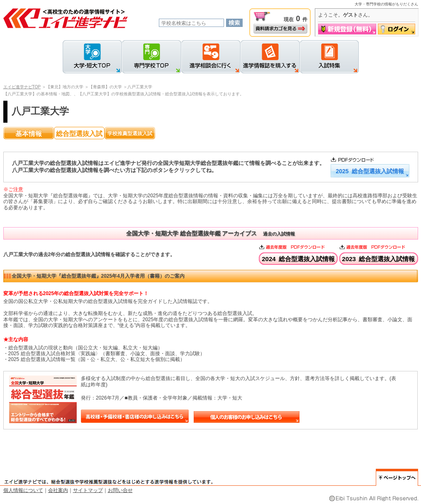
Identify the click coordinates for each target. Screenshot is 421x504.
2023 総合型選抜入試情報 (379, 259)
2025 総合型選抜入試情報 (370, 171)
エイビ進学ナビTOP (22, 87)
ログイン (397, 29)
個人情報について (23, 490)
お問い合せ (120, 490)
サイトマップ (88, 490)
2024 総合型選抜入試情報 (298, 259)
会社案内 (58, 490)
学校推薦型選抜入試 (130, 133)
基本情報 (29, 134)
